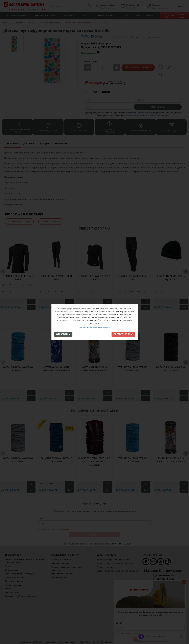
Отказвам (63, 334)
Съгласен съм (123, 334)
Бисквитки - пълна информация (95, 327)
